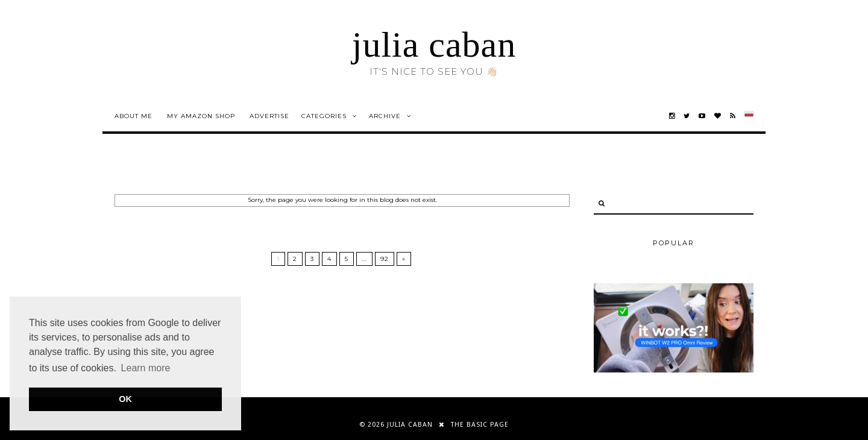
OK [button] (125, 399)
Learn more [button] (146, 368)
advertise (269, 116)
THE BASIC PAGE (480, 425)
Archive (385, 116)
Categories (324, 116)
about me (134, 116)
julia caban (434, 45)
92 (385, 259)
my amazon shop (201, 116)
